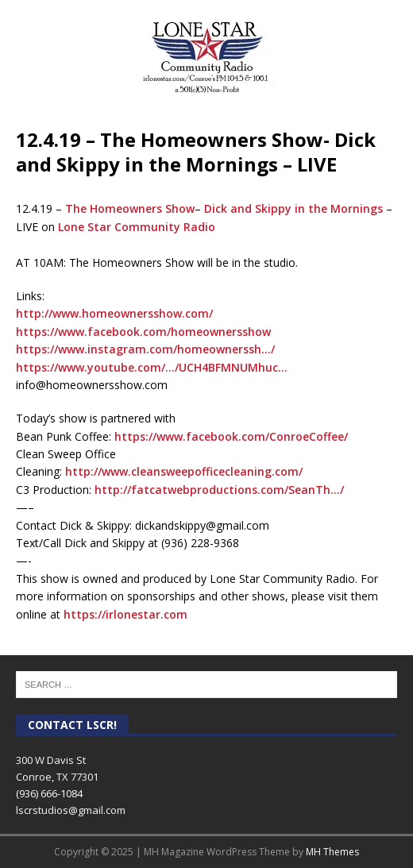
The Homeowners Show (130, 208)
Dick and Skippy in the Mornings (293, 208)
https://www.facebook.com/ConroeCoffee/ (231, 436)
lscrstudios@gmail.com (71, 810)
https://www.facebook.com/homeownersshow (143, 332)
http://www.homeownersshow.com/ (114, 313)
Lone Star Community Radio (137, 227)
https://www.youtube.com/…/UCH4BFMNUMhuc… (152, 367)
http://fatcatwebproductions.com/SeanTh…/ (219, 490)
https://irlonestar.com (125, 614)
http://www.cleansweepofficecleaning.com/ (184, 471)
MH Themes (332, 852)
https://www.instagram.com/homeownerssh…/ (145, 349)
